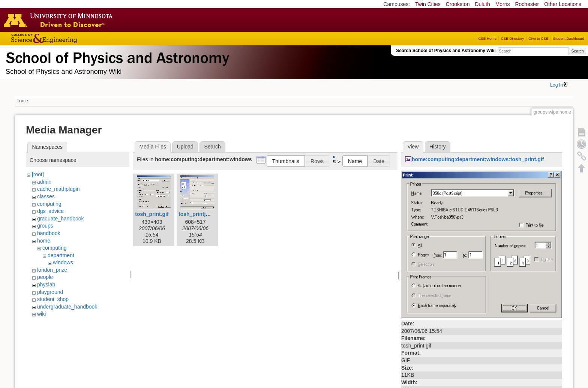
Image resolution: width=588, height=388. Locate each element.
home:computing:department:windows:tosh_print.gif (478, 159)
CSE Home (487, 38)
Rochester (527, 4)
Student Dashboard (569, 38)
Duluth (482, 4)
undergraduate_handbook (67, 307)
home (44, 241)
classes (46, 196)
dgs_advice (50, 211)
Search (577, 51)
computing (49, 204)
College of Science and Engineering (67, 38)
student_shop (53, 299)
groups (45, 226)
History (438, 147)
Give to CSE (538, 38)
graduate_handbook (61, 219)
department (61, 255)
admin (44, 182)
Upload (185, 147)
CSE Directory (512, 38)
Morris (503, 4)
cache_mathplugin (58, 189)
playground (50, 292)
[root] (38, 174)
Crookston (458, 4)
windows (63, 262)
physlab (46, 285)
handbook (49, 233)
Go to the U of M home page (60, 20)
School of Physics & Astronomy (116, 56)
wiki (41, 314)
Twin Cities (428, 4)
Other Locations (563, 4)
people (45, 277)
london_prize (52, 270)
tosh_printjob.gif (199, 214)
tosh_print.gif (152, 214)
